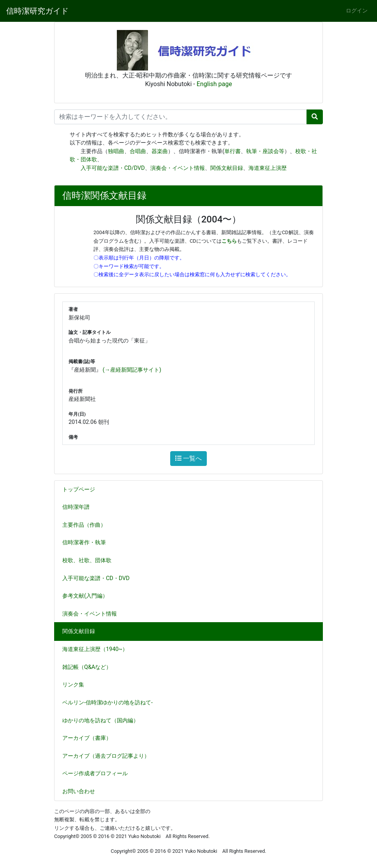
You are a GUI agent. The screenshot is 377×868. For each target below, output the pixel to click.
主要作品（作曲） (87, 525)
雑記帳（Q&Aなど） (90, 667)
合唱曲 (138, 151)
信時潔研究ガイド (37, 11)
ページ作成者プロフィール (95, 774)
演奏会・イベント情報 (178, 168)
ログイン (357, 11)
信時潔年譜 (76, 507)
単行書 (233, 151)
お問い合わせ (79, 791)
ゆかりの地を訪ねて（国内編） (104, 721)
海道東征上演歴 (268, 168)
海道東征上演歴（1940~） (95, 649)
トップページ (79, 490)
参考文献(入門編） (88, 596)
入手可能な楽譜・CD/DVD (113, 168)
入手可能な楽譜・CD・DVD (99, 578)
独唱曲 (116, 151)
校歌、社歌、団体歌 (90, 560)
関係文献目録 (227, 168)
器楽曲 (160, 151)
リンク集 (73, 685)
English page (214, 84)
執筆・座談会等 (265, 151)
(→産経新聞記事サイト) (132, 370)
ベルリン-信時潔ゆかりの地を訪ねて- (107, 703)
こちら (229, 241)
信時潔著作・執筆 (87, 542)
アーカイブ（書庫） (87, 738)
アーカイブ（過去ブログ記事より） (106, 756)
